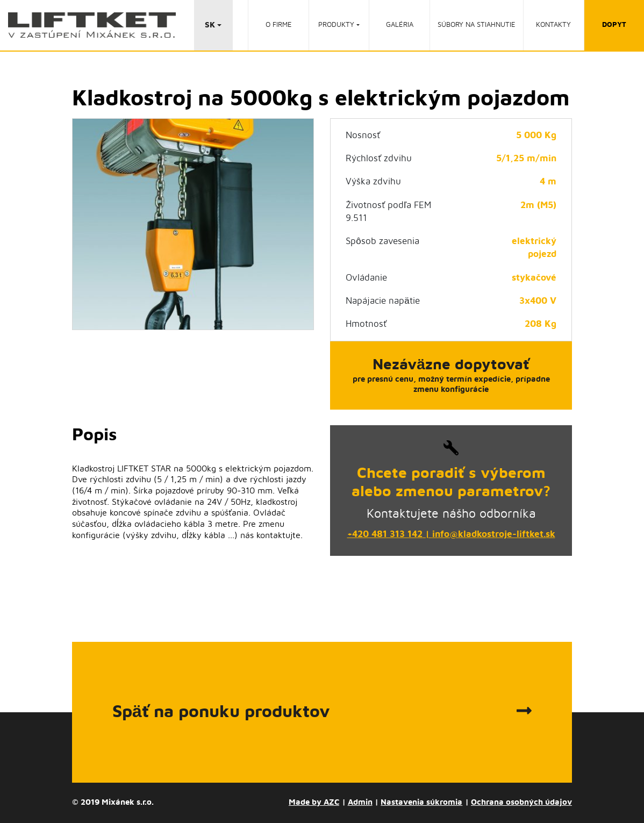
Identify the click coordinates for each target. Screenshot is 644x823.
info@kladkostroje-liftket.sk (494, 534)
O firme (279, 25)
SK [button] (210, 25)
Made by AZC (314, 802)
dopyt (614, 25)
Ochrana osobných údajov (521, 802)
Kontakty (553, 25)
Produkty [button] (336, 25)
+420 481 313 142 (385, 534)
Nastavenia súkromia (421, 802)
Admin (360, 802)
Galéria (400, 25)
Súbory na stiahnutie (477, 25)
